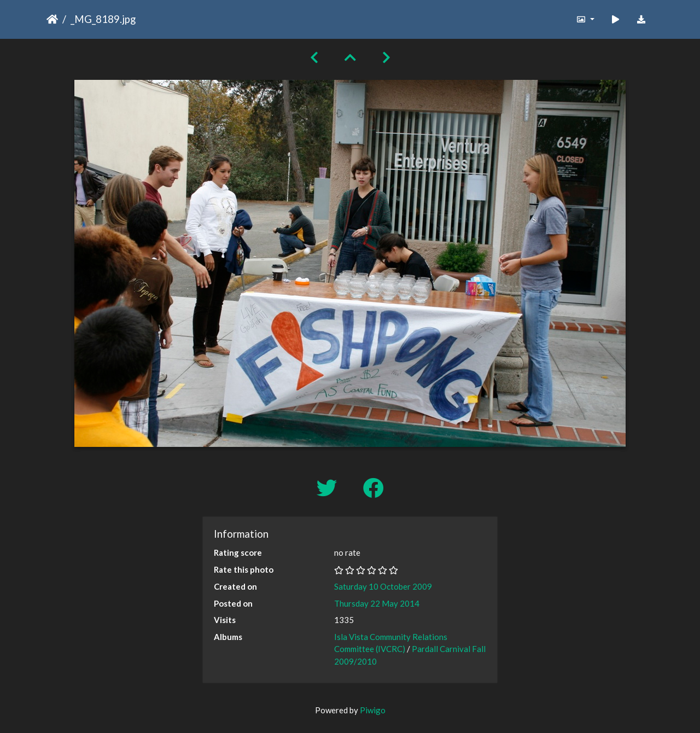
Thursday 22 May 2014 (377, 603)
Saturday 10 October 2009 (383, 586)
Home (52, 19)
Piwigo (373, 710)
